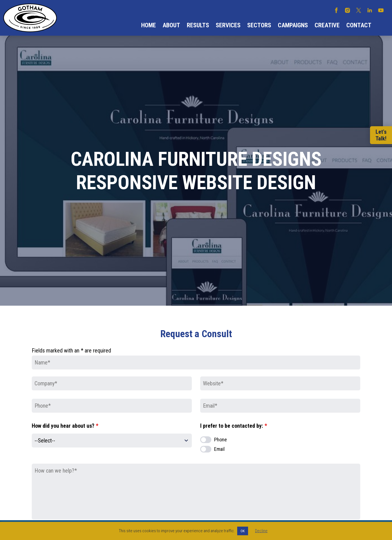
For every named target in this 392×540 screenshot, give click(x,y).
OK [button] (243, 531)
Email (219, 449)
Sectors (259, 25)
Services (228, 25)
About (171, 25)
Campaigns (293, 25)
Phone (220, 440)
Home (149, 25)
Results (198, 25)
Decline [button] (261, 531)
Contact (359, 25)
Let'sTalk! (381, 135)
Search (382, 25)
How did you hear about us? (65, 426)
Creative (327, 25)
